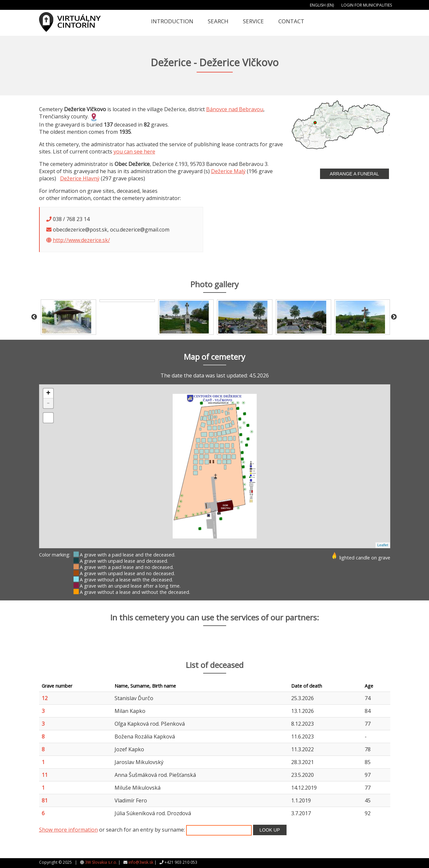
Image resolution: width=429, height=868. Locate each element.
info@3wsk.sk (141, 862)
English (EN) (322, 5)
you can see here (134, 151)
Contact (291, 21)
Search (218, 21)
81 (45, 800)
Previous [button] (34, 317)
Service (253, 21)
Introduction (172, 21)
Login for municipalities (367, 5)
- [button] (48, 403)
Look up (270, 830)
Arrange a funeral (354, 174)
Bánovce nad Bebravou (235, 109)
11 (45, 775)
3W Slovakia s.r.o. (101, 862)
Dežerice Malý (228, 171)
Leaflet (383, 545)
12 (45, 698)
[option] (68, 317)
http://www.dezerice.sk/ (81, 240)
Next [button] (394, 317)
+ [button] (48, 394)
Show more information (68, 830)
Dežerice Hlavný (80, 178)
